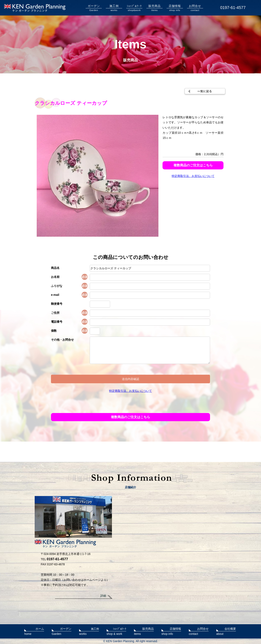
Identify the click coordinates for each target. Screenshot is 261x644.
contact (195, 8)
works (114, 8)
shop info (175, 8)
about (226, 631)
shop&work (134, 8)
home (34, 631)
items (154, 8)
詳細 (103, 596)
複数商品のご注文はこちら (193, 165)
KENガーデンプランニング (35, 8)
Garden (94, 8)
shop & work (117, 631)
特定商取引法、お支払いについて (193, 176)
